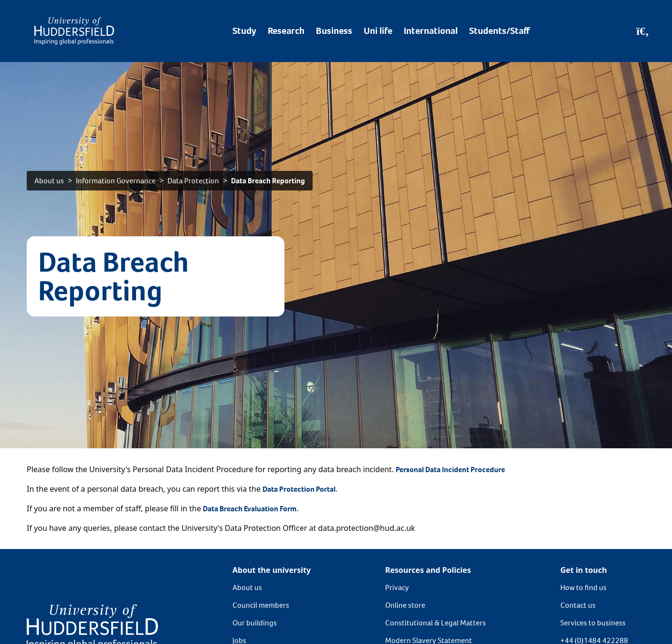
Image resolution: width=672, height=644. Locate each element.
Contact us (578, 605)
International (431, 31)
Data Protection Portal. (301, 489)
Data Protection (193, 181)
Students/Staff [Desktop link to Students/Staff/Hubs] (499, 31)
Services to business (593, 623)
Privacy (397, 587)
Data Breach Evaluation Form (250, 509)
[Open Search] (643, 31)
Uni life (378, 31)
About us (49, 181)
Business (334, 31)
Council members (261, 605)
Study (244, 31)
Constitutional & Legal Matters (436, 623)
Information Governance (116, 181)
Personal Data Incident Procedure (450, 470)
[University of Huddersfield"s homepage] (92, 626)
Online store (405, 605)
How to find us (583, 587)
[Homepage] (74, 31)
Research (286, 31)
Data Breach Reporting (268, 181)
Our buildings (255, 623)
